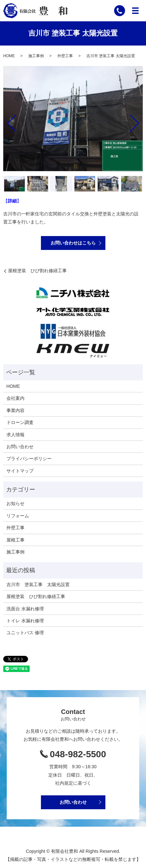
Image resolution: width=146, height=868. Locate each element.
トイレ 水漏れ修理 (25, 621)
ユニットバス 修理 (25, 633)
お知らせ (15, 503)
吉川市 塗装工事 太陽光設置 (38, 584)
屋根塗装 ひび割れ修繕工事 (37, 271)
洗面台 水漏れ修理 (25, 609)
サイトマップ (20, 471)
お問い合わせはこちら (73, 243)
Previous (6, 121)
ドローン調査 (20, 422)
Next (140, 121)
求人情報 (15, 435)
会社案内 (15, 398)
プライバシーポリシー (29, 459)
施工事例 (36, 56)
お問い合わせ (20, 447)
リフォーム (18, 516)
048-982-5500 (78, 754)
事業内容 (15, 410)
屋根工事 (15, 540)
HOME (9, 56)
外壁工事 (65, 56)
